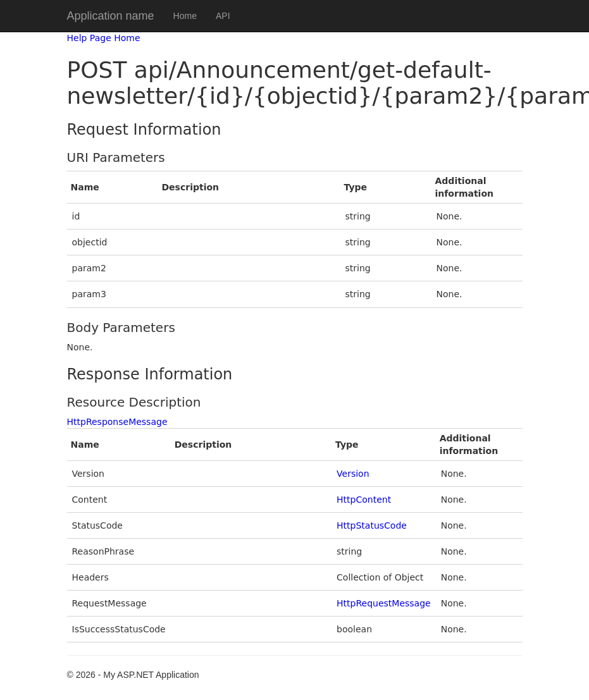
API (223, 16)
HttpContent (364, 500)
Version (353, 474)
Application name (111, 16)
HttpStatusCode (372, 525)
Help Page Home (104, 38)
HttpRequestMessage (384, 603)
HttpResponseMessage (117, 422)
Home (185, 16)
